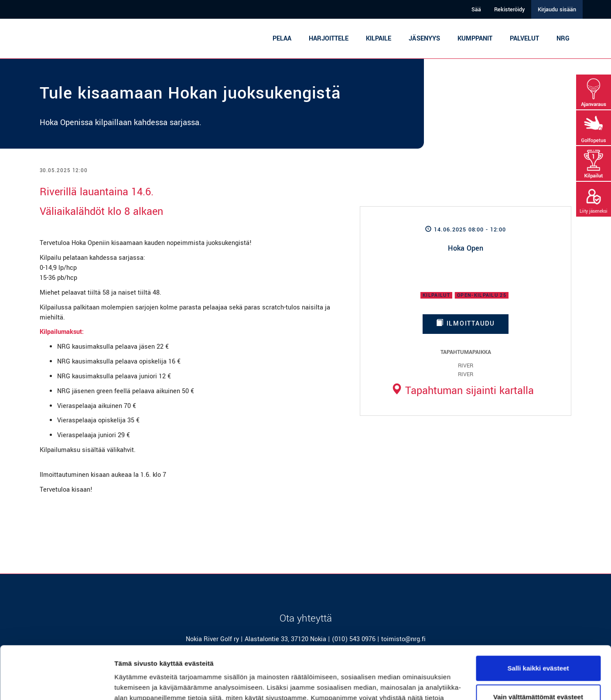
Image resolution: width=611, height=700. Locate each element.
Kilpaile (379, 39)
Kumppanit (475, 39)
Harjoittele (329, 39)
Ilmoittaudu (466, 324)
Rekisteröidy (509, 10)
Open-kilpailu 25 (482, 295)
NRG (563, 39)
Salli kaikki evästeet (538, 619)
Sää (476, 10)
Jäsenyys (424, 39)
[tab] (463, 391)
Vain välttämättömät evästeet (538, 647)
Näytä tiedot (133, 683)
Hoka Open (466, 248)
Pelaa (282, 39)
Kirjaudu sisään (557, 10)
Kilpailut (436, 295)
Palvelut (524, 39)
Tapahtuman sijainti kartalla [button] (462, 391)
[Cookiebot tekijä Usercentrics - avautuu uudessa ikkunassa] (56, 683)
